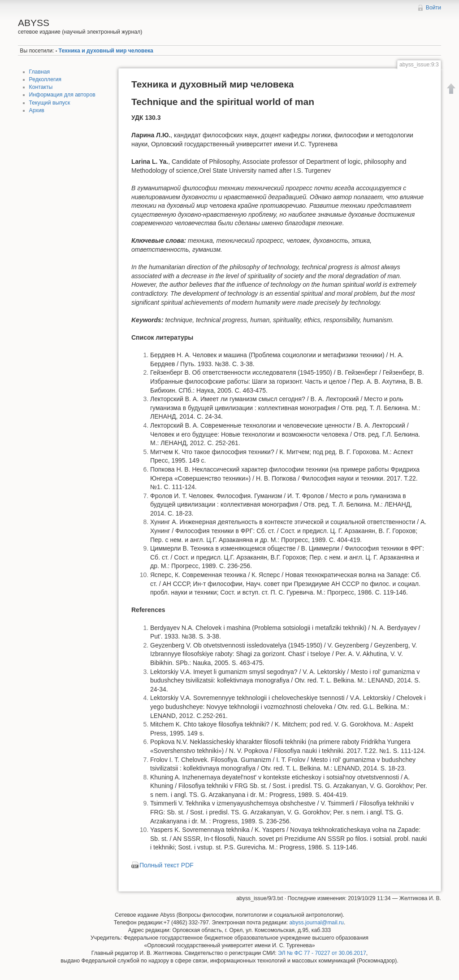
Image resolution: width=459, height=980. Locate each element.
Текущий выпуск (50, 103)
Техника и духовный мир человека (106, 51)
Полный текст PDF (167, 865)
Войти (433, 8)
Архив (37, 110)
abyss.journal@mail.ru (317, 923)
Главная (40, 72)
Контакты (41, 87)
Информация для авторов (62, 95)
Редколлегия (45, 79)
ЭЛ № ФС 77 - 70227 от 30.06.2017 (322, 953)
